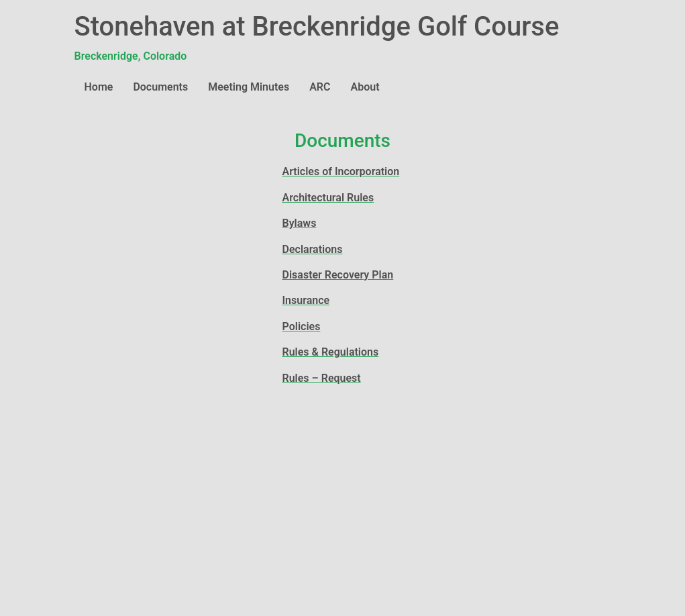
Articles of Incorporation (341, 171)
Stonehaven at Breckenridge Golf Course (317, 27)
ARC (320, 87)
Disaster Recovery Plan (338, 275)
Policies (302, 326)
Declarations (313, 249)
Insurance (306, 300)
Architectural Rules (328, 198)
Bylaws (300, 223)
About (365, 87)
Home (99, 87)
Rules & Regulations (331, 352)
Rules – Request (322, 378)
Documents (160, 87)
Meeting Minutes (249, 87)
